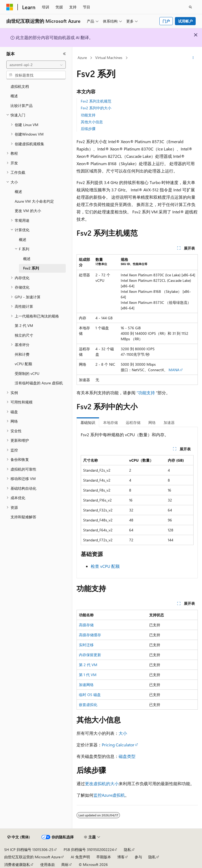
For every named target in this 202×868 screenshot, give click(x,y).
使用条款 (48, 864)
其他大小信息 (92, 122)
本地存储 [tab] (110, 422)
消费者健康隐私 (17, 864)
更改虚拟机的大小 (102, 783)
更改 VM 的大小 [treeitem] (28, 211)
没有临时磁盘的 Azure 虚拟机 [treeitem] (39, 383)
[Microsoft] (10, 7)
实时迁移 (86, 645)
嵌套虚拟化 (88, 705)
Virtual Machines (109, 58)
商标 (65, 864)
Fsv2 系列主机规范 (96, 101)
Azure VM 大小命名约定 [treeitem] (34, 201)
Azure (82, 58)
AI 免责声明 (80, 857)
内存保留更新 (90, 655)
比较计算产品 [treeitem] (22, 106)
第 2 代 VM (88, 665)
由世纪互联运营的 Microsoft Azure (32, 857)
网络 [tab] (152, 422)
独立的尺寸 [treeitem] (24, 335)
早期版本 (104, 857)
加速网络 (86, 685)
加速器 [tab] (169, 422)
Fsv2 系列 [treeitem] (31, 268)
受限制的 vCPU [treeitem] (27, 373)
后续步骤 (88, 129)
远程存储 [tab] (133, 422)
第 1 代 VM (88, 675)
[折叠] (64, 54)
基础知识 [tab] (88, 422)
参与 (138, 857)
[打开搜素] (190, 7)
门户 (166, 21)
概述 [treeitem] (14, 96)
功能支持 (88, 115)
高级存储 (86, 625)
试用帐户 (185, 21)
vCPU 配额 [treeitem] (23, 364)
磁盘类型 (127, 756)
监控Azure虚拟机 (109, 795)
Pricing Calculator (118, 745)
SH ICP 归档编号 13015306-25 (29, 850)
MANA (174, 370)
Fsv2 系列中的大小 (96, 108)
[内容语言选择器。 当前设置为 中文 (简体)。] (19, 837)
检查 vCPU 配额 (105, 566)
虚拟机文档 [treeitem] (20, 86)
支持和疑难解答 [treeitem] (23, 517)
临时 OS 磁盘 (90, 695)
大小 (123, 733)
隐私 (128, 850)
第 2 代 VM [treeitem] (24, 325)
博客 (121, 857)
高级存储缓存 (90, 635)
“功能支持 (146, 393)
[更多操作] (193, 58)
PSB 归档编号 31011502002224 (89, 850)
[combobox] (36, 65)
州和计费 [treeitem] (22, 354)
